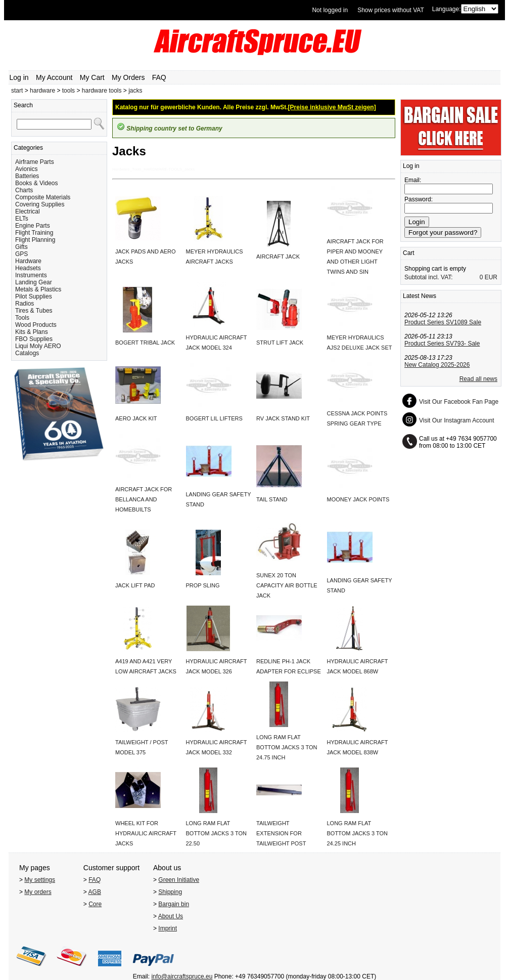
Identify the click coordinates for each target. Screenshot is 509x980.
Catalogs (27, 353)
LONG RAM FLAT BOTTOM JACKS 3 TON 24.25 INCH (357, 833)
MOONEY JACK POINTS (358, 499)
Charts (24, 190)
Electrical (28, 211)
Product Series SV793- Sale (442, 344)
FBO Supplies (34, 339)
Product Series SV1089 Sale (443, 322)
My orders (38, 892)
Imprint (168, 928)
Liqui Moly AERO (38, 346)
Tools (22, 318)
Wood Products (36, 325)
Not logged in (330, 10)
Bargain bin (174, 904)
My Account (54, 77)
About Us (171, 916)
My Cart (92, 77)
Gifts (21, 247)
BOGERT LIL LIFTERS (214, 418)
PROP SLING (203, 585)
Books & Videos (37, 183)
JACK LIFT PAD (135, 585)
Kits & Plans (32, 332)
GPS (21, 254)
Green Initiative (179, 880)
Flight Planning (35, 240)
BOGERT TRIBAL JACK (145, 343)
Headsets (28, 268)
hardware (42, 91)
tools (68, 91)
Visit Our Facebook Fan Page (459, 402)
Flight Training (34, 233)
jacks (135, 91)
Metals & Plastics (38, 289)
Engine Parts (33, 226)
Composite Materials (43, 197)
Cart (409, 253)
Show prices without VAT (391, 10)
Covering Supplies (40, 204)
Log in (19, 77)
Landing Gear (34, 282)
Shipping (170, 892)
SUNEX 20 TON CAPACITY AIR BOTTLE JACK (287, 585)
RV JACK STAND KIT (283, 418)
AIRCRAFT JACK (278, 257)
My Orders (128, 77)
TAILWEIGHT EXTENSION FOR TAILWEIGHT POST (281, 833)
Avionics (26, 169)
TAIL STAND (272, 499)
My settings (40, 880)
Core (95, 904)
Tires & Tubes (34, 311)
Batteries (27, 176)
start (17, 91)
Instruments (31, 275)
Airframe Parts (35, 162)
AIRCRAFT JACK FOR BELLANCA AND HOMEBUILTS (144, 499)
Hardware (28, 261)
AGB (95, 892)
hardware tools (102, 91)
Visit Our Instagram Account (457, 420)
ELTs (22, 219)
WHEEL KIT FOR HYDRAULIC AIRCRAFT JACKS (146, 833)
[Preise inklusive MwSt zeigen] (332, 107)
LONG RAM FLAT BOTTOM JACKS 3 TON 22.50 (216, 833)
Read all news (478, 379)
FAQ (159, 77)
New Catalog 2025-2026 (437, 365)
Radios (25, 304)
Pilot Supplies (34, 296)
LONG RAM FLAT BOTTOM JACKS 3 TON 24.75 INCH (287, 747)
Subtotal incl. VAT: (429, 277)
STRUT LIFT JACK (280, 343)
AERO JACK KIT (136, 418)
